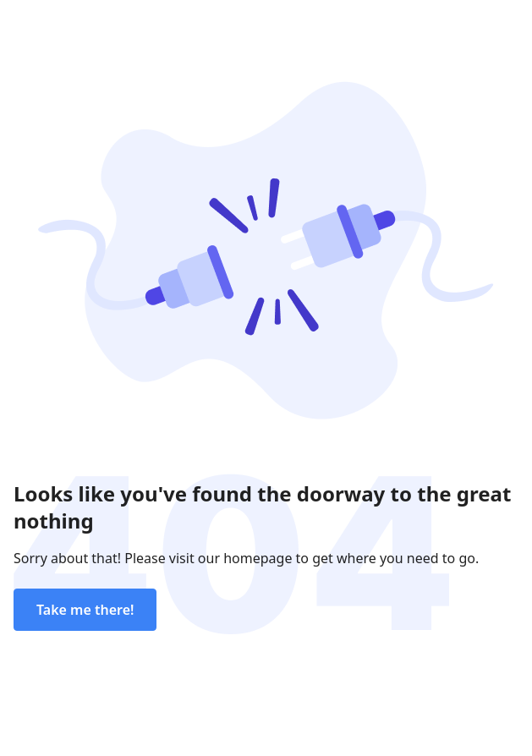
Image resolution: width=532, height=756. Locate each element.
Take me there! (85, 610)
